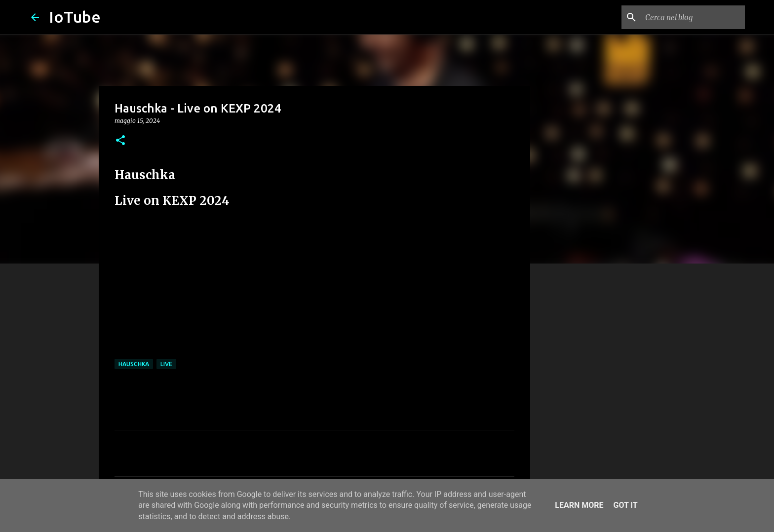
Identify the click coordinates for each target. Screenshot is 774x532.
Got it (625, 505)
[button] (120, 141)
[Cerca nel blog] (693, 17)
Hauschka (134, 364)
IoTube (75, 17)
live (166, 364)
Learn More (579, 505)
